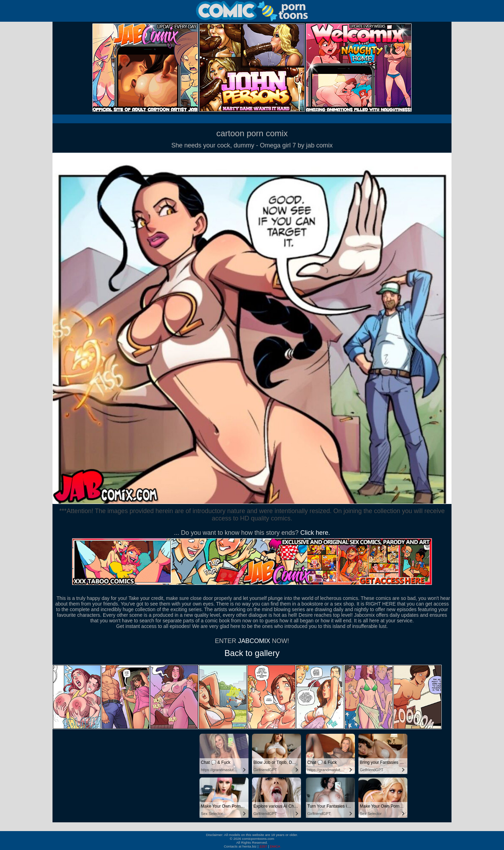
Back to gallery (252, 653)
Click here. (315, 533)
